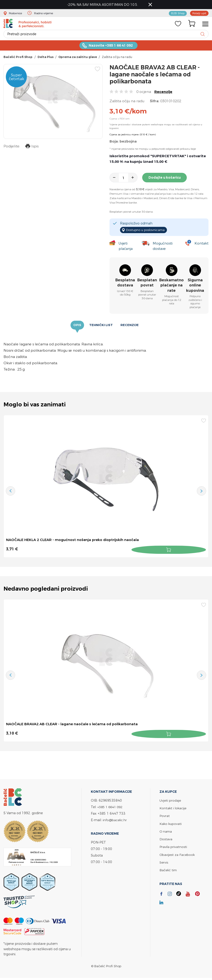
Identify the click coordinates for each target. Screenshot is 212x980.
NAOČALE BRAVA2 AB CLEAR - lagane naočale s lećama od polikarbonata (76, 725)
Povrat (165, 816)
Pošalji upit (198, 14)
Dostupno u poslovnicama (147, 231)
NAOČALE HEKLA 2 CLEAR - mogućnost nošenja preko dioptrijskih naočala (76, 541)
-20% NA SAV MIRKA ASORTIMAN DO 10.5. (104, 5)
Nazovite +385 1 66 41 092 (111, 47)
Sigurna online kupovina (195, 287)
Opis (78, 327)
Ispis (31, 149)
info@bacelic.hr (115, 820)
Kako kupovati (171, 824)
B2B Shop (175, 14)
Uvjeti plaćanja (125, 247)
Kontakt (201, 244)
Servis (164, 862)
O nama (166, 832)
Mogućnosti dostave (163, 247)
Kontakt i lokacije (173, 808)
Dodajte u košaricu (165, 180)
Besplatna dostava (125, 284)
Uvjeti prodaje (170, 801)
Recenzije (163, 94)
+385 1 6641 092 (111, 807)
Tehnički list (101, 327)
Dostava (166, 839)
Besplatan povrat (147, 284)
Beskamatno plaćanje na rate (171, 287)
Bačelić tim (169, 870)
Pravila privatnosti (173, 847)
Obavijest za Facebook (178, 855)
